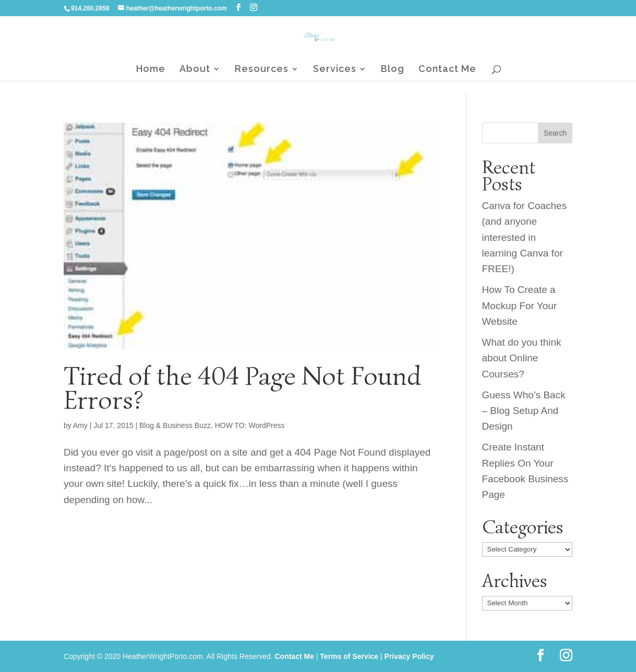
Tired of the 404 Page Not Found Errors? (242, 388)
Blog (393, 70)
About (195, 70)
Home (151, 70)
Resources (262, 70)
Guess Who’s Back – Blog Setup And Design (524, 411)
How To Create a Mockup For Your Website (520, 306)
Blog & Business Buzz (175, 425)
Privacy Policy (409, 656)
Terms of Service (349, 656)
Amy (80, 425)
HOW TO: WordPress (250, 425)
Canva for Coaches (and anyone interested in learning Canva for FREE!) (525, 237)
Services (335, 70)
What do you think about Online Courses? (522, 358)
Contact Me (447, 70)
